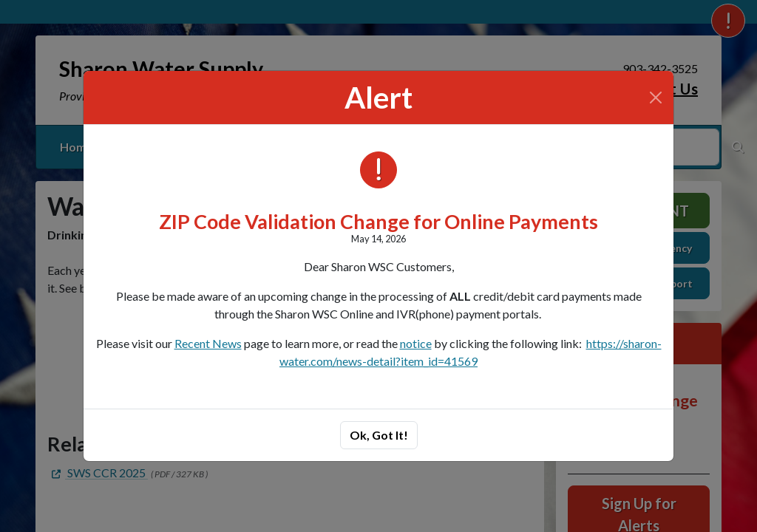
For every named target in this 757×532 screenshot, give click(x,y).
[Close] (656, 98)
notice (416, 343)
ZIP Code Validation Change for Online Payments (378, 221)
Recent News (208, 343)
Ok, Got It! (379, 435)
